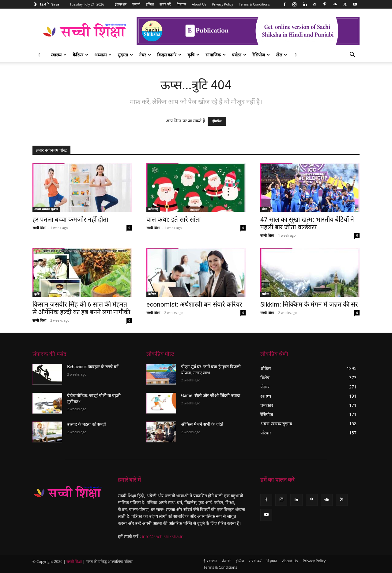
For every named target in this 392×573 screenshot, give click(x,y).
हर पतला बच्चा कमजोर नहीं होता (70, 220)
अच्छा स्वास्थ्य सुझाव (46, 209)
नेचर (145, 55)
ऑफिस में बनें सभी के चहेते (202, 424)
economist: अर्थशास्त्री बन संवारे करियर (194, 304)
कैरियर (80, 55)
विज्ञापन (181, 4)
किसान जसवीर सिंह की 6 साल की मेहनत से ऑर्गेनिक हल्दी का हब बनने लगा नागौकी (81, 308)
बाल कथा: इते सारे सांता (173, 220)
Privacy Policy (222, 4)
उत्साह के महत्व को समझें (87, 424)
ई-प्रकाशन (121, 4)
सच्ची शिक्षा (39, 228)
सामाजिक (216, 55)
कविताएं (153, 209)
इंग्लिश (150, 4)
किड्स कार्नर (169, 55)
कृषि (193, 55)
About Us (199, 4)
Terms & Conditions (254, 4)
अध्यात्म (103, 55)
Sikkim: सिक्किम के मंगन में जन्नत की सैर (309, 304)
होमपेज (217, 121)
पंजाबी (136, 4)
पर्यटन (239, 55)
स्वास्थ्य (59, 55)
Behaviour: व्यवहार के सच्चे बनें (93, 367)
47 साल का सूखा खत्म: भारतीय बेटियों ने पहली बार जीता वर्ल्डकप (307, 223)
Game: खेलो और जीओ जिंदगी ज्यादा (211, 395)
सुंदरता (125, 55)
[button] (352, 55)
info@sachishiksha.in (163, 536)
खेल (281, 55)
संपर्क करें (165, 4)
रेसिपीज (261, 55)
